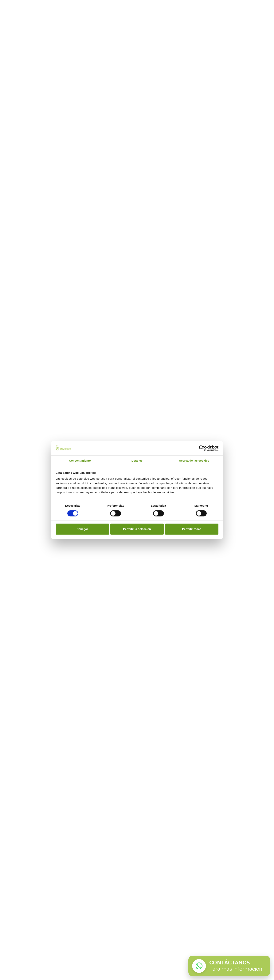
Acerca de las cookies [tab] (194, 461)
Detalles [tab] (137, 461)
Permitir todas (192, 529)
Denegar (82, 529)
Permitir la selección (137, 529)
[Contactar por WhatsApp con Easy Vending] (229, 966)
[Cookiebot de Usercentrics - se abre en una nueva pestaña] (202, 448)
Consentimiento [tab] (80, 461)
